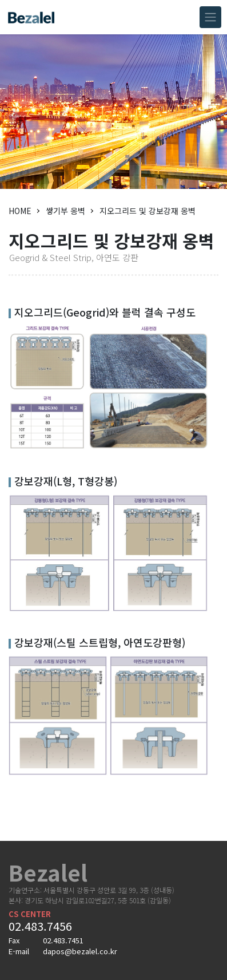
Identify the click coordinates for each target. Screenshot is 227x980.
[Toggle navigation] (210, 17)
